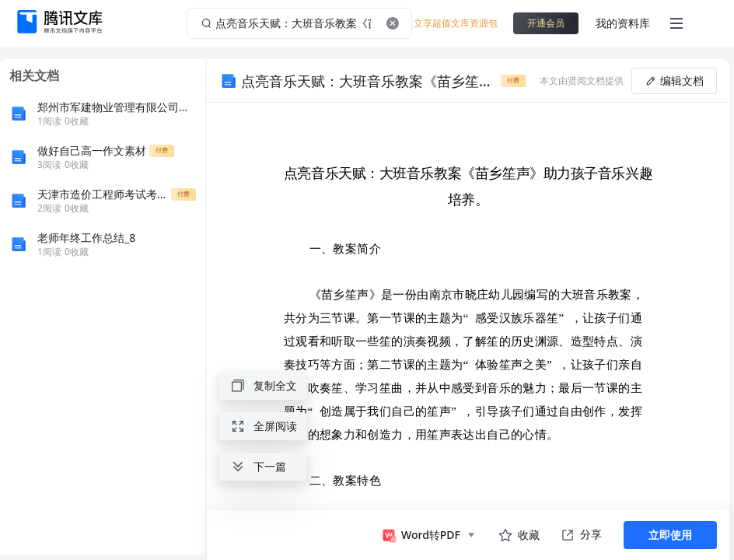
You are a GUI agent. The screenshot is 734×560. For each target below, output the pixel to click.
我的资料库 (623, 23)
